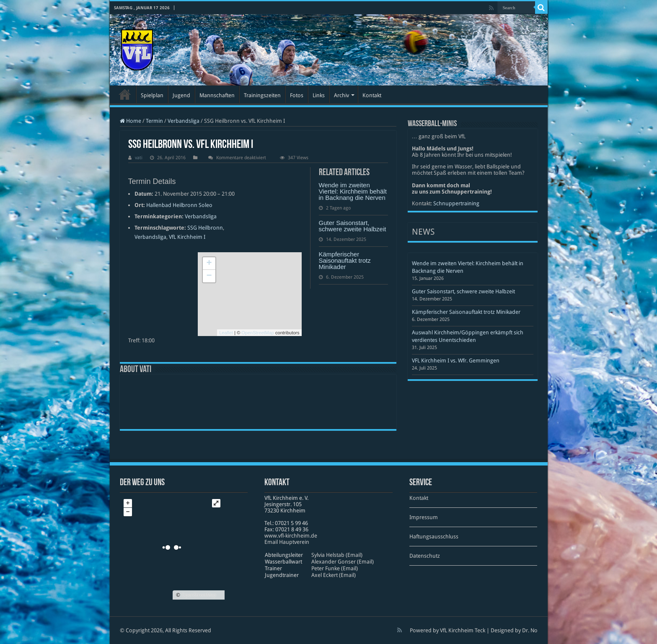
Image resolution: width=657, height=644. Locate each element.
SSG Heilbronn (205, 228)
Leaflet (226, 333)
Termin (154, 121)
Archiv (341, 95)
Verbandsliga (184, 121)
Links (319, 95)
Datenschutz (425, 556)
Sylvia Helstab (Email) (337, 555)
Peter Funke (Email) (335, 568)
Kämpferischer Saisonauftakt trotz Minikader (345, 260)
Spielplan (152, 95)
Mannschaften (217, 95)
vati (139, 158)
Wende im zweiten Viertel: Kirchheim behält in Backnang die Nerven (353, 191)
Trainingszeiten (262, 95)
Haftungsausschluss (434, 537)
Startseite (125, 94)
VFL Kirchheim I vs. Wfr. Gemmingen (456, 361)
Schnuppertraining (456, 203)
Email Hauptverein (287, 542)
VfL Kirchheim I (187, 237)
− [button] (209, 276)
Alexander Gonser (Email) (343, 562)
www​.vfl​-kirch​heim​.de (291, 536)
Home (131, 121)
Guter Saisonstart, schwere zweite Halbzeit (353, 226)
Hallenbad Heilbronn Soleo (179, 205)
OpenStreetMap (258, 333)
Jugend (181, 95)
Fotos (297, 95)
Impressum (424, 517)
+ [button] (209, 264)
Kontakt (372, 95)
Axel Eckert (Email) (334, 575)
